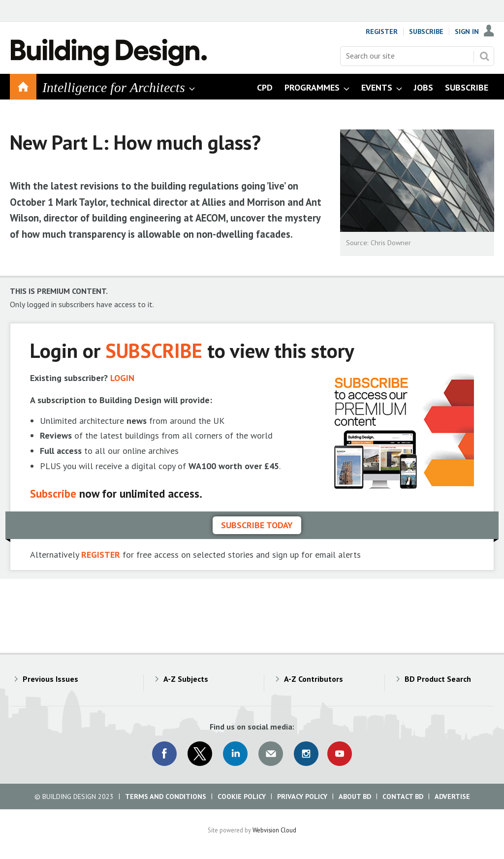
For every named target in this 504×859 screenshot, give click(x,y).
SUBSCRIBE (154, 350)
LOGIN (122, 378)
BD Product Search (438, 679)
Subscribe (426, 32)
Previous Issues (50, 679)
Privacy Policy (302, 796)
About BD (355, 796)
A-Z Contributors (314, 679)
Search (484, 56)
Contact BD (403, 796)
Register (382, 32)
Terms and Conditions (166, 796)
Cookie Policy (242, 796)
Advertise (452, 796)
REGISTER (101, 555)
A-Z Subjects (186, 679)
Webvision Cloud (274, 830)
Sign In (467, 32)
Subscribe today (257, 525)
